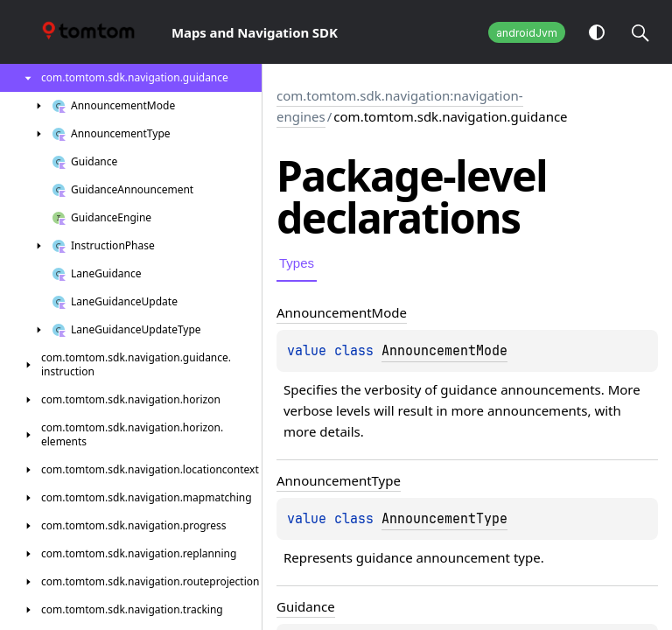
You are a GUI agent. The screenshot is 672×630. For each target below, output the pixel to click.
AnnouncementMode (444, 351)
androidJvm (527, 33)
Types (297, 263)
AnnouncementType (444, 519)
